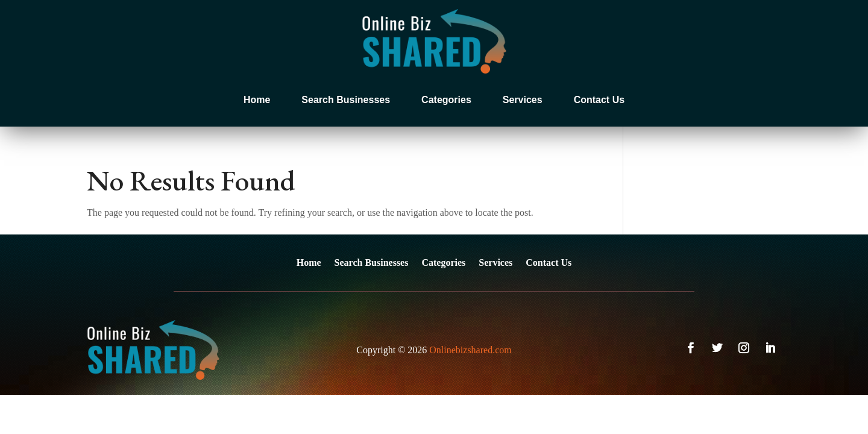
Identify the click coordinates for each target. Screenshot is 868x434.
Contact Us (599, 100)
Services (523, 100)
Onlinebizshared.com (470, 350)
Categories (446, 100)
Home (257, 100)
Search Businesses (346, 100)
